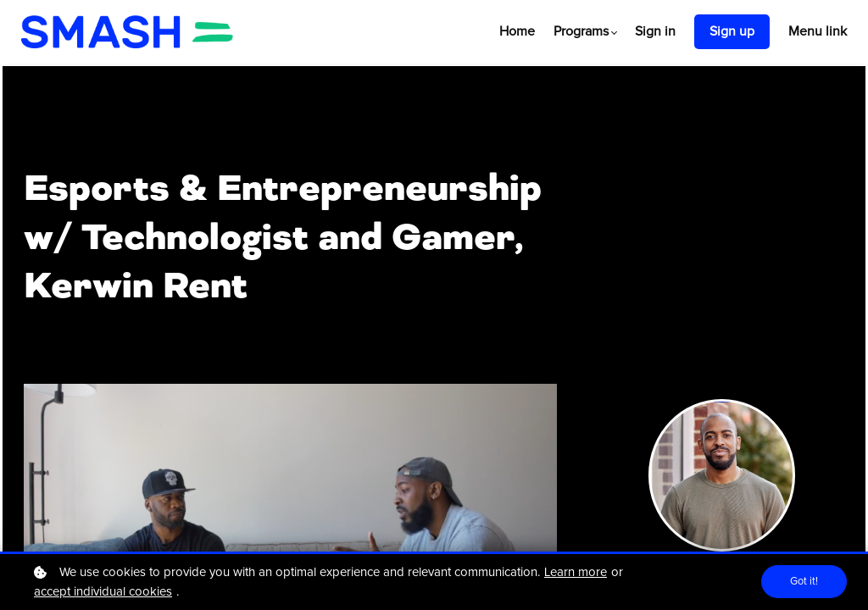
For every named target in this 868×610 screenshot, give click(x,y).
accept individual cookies (103, 592)
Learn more (576, 572)
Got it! (803, 582)
